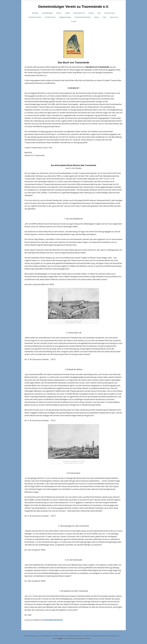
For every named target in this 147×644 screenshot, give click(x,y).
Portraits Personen (35, 17)
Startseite (35, 13)
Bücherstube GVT (79, 13)
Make (60, 638)
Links (104, 17)
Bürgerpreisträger (65, 17)
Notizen (91, 13)
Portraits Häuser (110, 13)
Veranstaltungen (47, 13)
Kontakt (74, 21)
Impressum (113, 17)
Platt (99, 13)
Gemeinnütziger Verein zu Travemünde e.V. (73, 7)
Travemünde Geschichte (83, 17)
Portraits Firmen (50, 17)
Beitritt (67, 13)
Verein (58, 13)
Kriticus (97, 17)
